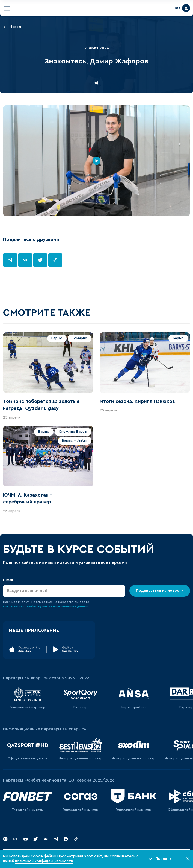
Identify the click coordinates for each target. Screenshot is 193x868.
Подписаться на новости (160, 591)
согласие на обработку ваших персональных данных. (46, 606)
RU (177, 8)
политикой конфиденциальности (44, 861)
